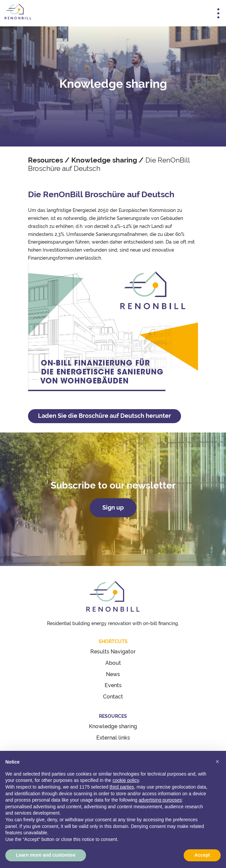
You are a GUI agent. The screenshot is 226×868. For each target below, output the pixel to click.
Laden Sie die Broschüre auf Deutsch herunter (104, 416)
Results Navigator (113, 652)
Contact (113, 697)
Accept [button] (202, 855)
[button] (217, 762)
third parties (122, 787)
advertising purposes (160, 800)
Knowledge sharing (104, 160)
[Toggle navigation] (218, 13)
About (113, 663)
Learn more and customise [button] (46, 855)
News (113, 674)
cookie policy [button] (125, 780)
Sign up (113, 508)
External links (113, 738)
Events (113, 685)
